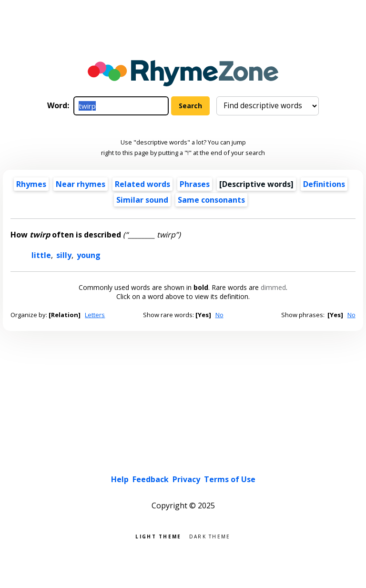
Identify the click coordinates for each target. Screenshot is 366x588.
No (219, 315)
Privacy (186, 479)
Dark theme (210, 536)
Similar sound (142, 200)
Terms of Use (230, 479)
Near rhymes (81, 184)
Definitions (324, 184)
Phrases (195, 184)
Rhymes (31, 184)
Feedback (151, 479)
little (41, 255)
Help (120, 479)
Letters (95, 315)
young (89, 255)
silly (64, 255)
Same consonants (211, 200)
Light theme (158, 536)
